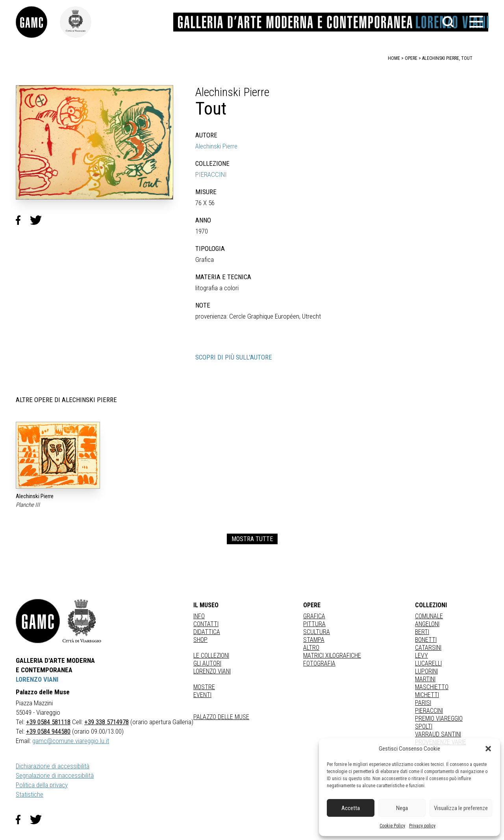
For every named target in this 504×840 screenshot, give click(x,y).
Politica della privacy (42, 785)
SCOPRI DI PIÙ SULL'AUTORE (234, 357)
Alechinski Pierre (216, 146)
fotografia (319, 663)
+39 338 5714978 (107, 722)
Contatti (206, 624)
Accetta (351, 808)
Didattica (207, 632)
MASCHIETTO (432, 687)
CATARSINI (428, 648)
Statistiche (30, 794)
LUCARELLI (428, 663)
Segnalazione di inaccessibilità (55, 775)
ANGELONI (427, 624)
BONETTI (426, 640)
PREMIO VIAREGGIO (439, 719)
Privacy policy (422, 826)
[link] (38, 22)
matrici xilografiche (332, 655)
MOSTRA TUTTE (252, 539)
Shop (200, 640)
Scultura (317, 632)
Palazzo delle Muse (221, 717)
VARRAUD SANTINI (438, 734)
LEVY (422, 655)
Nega (402, 808)
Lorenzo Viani (212, 671)
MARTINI (425, 679)
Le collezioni (211, 655)
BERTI (422, 632)
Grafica (314, 616)
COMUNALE (429, 616)
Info (199, 616)
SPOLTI (424, 726)
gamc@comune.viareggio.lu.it (71, 741)
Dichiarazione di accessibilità (53, 766)
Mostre (204, 687)
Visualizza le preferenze (461, 808)
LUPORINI (426, 671)
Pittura (314, 624)
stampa (314, 640)
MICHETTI (427, 695)
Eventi (202, 695)
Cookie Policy (392, 826)
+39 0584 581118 (48, 722)
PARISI (423, 703)
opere (411, 58)
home (394, 58)
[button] (488, 749)
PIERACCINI (211, 174)
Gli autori (207, 663)
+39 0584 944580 (48, 731)
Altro (311, 648)
